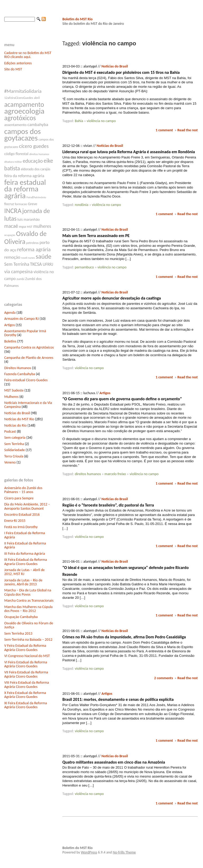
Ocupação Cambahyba (21, 617)
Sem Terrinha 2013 (18, 633)
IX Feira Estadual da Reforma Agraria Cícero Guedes (26, 562)
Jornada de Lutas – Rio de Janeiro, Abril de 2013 (23, 582)
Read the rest (188, 130)
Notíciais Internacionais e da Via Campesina (28, 405)
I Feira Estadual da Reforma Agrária (25, 535)
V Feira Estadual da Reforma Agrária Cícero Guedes (25, 648)
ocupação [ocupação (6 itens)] (10, 235)
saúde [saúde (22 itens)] (43, 257)
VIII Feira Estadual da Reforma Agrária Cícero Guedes (27, 684)
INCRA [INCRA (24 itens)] (13, 211)
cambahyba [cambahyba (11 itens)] (38, 125)
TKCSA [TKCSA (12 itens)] (36, 264)
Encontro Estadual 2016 (22, 515)
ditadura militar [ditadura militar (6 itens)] (13, 162)
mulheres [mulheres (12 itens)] (42, 226)
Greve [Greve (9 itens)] (32, 204)
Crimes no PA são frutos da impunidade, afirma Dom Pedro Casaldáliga (124, 637)
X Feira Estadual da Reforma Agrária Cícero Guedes (25, 695)
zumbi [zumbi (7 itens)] (21, 279)
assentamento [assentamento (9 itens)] (15, 125)
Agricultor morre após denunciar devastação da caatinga (112, 298)
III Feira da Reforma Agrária (25, 554)
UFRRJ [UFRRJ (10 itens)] (48, 264)
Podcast (10, 431)
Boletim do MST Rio (77, 19)
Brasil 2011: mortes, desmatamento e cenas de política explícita (118, 699)
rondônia (82, 205)
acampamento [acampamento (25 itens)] (24, 104)
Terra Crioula (14, 456)
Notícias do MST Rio (19, 419)
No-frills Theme (124, 852)
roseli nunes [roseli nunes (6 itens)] (28, 258)
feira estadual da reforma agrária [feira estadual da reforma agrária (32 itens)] (25, 189)
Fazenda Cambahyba (20, 374)
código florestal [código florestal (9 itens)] (16, 154)
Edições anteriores (18, 63)
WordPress (89, 852)
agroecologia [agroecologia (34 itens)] (24, 111)
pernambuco (84, 267)
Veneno (10, 462)
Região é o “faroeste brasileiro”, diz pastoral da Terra (108, 505)
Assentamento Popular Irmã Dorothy (25, 333)
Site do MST (13, 69)
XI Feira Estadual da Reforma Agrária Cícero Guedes (26, 705)
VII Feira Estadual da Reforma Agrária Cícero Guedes (26, 674)
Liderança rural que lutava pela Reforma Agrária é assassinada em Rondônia (129, 152)
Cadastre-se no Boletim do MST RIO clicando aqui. (28, 55)
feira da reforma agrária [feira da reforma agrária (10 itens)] (24, 176)
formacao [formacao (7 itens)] (21, 204)
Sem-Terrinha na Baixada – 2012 (28, 640)
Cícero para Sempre (19, 498)
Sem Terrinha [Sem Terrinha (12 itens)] (17, 264)
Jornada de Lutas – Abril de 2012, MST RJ (24, 572)
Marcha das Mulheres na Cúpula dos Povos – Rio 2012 (28, 609)
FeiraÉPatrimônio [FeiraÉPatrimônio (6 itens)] (36, 197)
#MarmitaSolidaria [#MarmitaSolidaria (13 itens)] (23, 91)
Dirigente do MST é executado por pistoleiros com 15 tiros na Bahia (121, 72)
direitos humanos (88, 474)
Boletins (10, 341)
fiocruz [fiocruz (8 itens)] (9, 204)
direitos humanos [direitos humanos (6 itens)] (39, 154)
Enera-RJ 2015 (15, 521)
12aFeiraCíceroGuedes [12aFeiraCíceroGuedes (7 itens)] (19, 98)
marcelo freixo (115, 474)
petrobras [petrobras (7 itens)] (32, 243)
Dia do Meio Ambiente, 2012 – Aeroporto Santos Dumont (27, 506)
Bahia (79, 121)
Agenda (10, 313)
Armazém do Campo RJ (22, 319)
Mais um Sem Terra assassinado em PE (96, 236)
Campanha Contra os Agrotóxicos (29, 347)
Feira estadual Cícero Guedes (26, 380)
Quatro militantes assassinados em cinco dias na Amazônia (114, 762)
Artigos (10, 325)
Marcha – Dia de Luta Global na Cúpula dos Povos (28, 592)
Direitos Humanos (18, 368)
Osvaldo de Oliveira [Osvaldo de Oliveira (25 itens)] (25, 238)
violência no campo (101, 121)
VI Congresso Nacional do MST (27, 656)
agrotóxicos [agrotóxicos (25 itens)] (20, 118)
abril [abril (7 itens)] (37, 98)
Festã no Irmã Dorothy (21, 527)
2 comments (163, 678)
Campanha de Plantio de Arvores (29, 358)
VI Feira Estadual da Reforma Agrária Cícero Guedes (26, 664)
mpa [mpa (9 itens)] (22, 226)
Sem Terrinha (14, 444)
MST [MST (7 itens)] (30, 227)
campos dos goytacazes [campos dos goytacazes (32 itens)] (22, 135)
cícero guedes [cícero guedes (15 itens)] (34, 146)
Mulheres (11, 397)
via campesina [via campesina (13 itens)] (18, 271)
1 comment (164, 130)
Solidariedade (15, 450)
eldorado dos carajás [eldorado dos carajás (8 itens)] (36, 169)
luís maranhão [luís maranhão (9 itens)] (29, 219)
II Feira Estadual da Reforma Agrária (25, 545)
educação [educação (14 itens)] (33, 161)
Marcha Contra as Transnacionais (29, 601)
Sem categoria (15, 438)
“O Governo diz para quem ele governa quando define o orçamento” (122, 399)
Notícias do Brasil (17, 413)
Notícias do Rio (15, 425)
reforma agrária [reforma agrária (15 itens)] (34, 249)
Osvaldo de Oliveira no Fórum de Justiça (29, 625)
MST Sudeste (14, 390)
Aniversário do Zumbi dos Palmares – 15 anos (23, 490)
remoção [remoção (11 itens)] (12, 257)
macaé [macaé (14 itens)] (11, 226)
